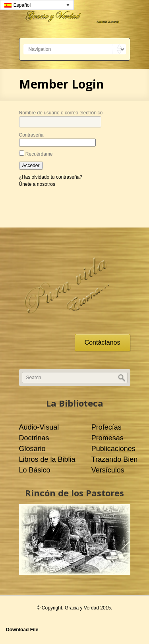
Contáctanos (103, 342)
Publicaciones (113, 449)
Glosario (32, 449)
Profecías (106, 427)
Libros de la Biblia (47, 459)
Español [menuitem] (22, 5)
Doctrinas (34, 438)
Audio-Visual (39, 427)
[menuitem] (37, 5)
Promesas (107, 438)
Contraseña (31, 135)
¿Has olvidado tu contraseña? (51, 177)
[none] (37, 5)
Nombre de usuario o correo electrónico (61, 113)
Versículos (108, 470)
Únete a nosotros (37, 184)
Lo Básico (35, 470)
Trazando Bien (114, 459)
